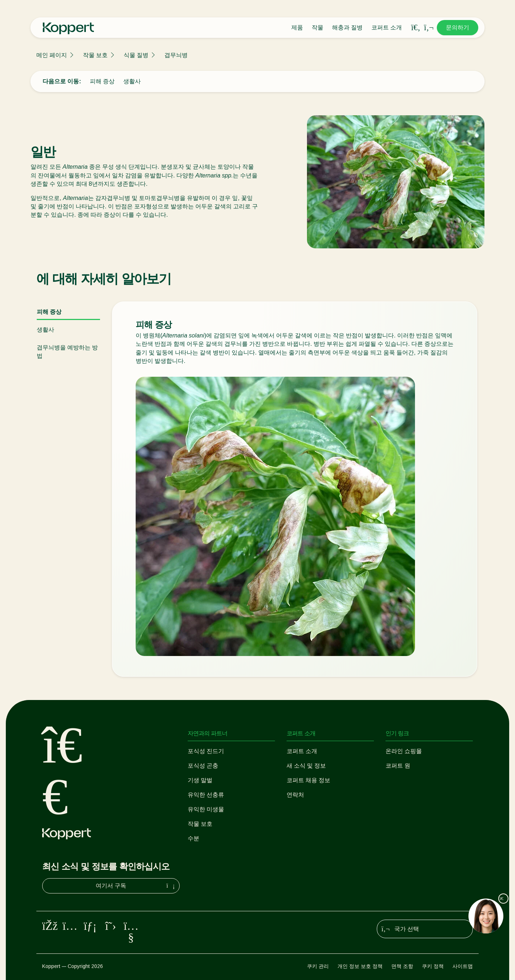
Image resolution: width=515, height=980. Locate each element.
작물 (318, 27)
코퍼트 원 (398, 766)
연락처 (295, 795)
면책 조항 (402, 966)
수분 (193, 838)
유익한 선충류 (206, 795)
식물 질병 (136, 55)
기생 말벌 (200, 780)
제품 (297, 27)
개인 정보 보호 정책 (360, 966)
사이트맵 (463, 966)
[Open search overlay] (416, 28)
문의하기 (458, 27)
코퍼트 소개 (387, 27)
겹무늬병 (176, 55)
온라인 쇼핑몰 (404, 751)
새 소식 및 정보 (306, 766)
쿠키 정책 (433, 966)
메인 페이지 (52, 55)
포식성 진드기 (206, 751)
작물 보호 (95, 55)
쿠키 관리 (318, 966)
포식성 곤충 (203, 766)
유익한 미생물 (206, 809)
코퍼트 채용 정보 (308, 780)
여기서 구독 (136, 886)
